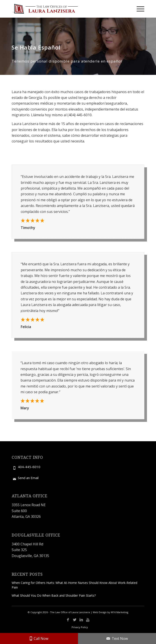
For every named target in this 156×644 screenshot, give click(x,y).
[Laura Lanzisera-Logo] (65, 9)
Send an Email (28, 478)
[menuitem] (138, 9)
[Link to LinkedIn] (81, 620)
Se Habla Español (36, 47)
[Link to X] (75, 620)
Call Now (41, 638)
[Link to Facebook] (68, 620)
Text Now (120, 638)
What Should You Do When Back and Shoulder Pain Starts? (54, 595)
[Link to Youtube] (88, 620)
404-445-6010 (29, 467)
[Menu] (138, 9)
